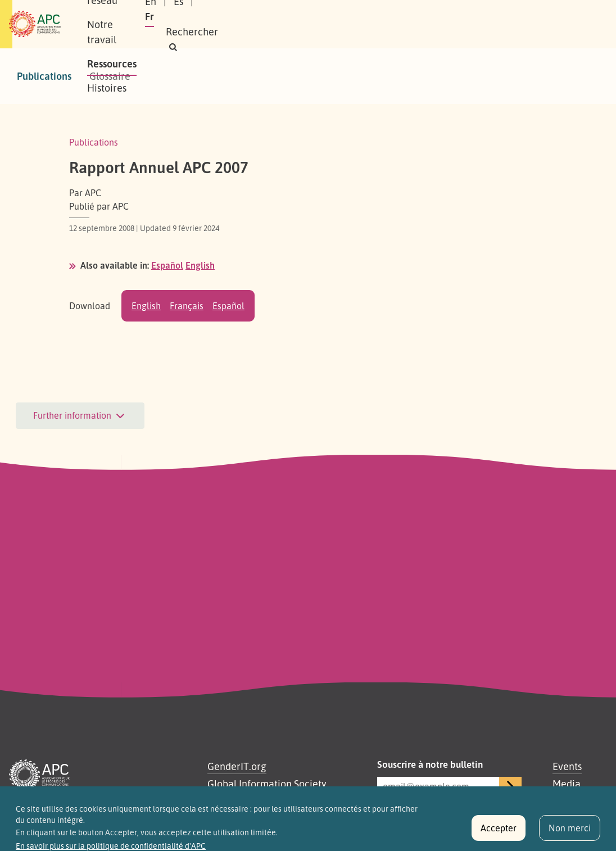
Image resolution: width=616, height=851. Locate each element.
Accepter (499, 833)
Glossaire (110, 76)
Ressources (355, 12)
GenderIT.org (237, 766)
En (415, 16)
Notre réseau (210, 12)
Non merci (570, 833)
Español (167, 265)
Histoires (145, 36)
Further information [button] (80, 416)
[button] (470, 32)
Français (187, 306)
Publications (44, 76)
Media (567, 784)
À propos (145, 12)
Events (567, 766)
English (200, 265)
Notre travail (285, 12)
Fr (469, 16)
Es (443, 16)
